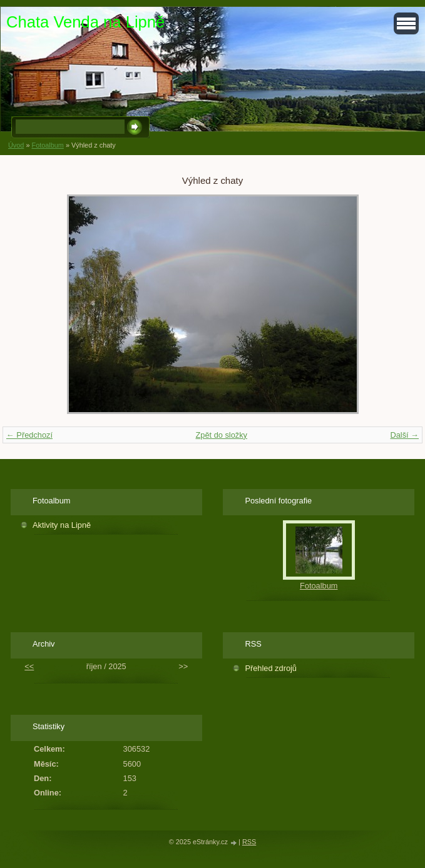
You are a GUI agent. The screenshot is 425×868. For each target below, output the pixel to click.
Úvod (16, 145)
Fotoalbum (47, 145)
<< (29, 666)
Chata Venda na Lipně (85, 22)
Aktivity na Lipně (62, 525)
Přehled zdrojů (271, 668)
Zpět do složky (221, 435)
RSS (249, 842)
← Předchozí (29, 435)
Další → (404, 435)
